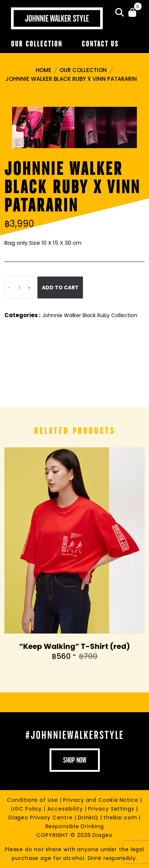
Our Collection (37, 44)
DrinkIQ (89, 818)
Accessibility (66, 809)
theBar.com (121, 818)
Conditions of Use (33, 800)
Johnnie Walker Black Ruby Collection (90, 315)
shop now (75, 760)
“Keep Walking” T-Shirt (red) (74, 646)
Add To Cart (60, 288)
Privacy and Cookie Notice (101, 800)
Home (43, 70)
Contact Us (100, 44)
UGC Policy (27, 809)
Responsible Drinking (75, 826)
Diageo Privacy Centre (41, 818)
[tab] (28, 127)
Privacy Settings (112, 809)
